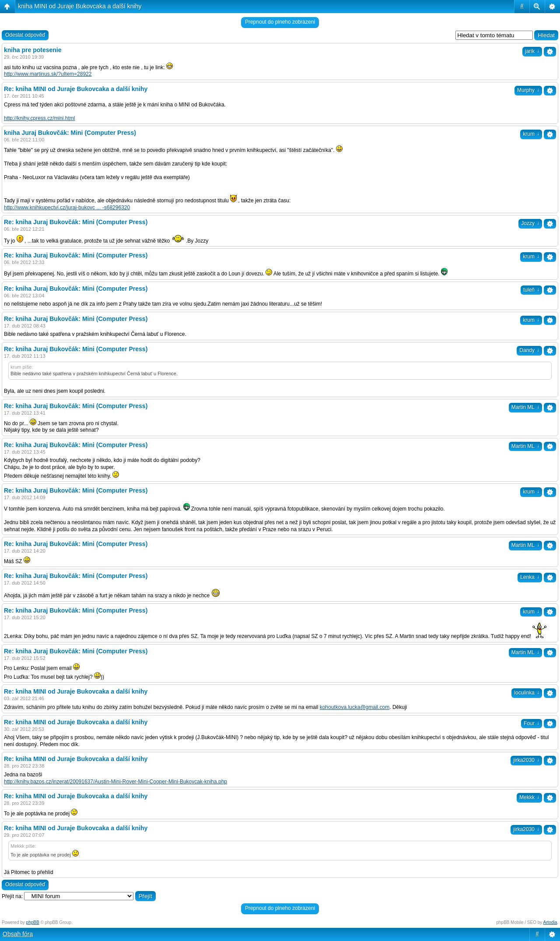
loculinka (527, 693)
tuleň (531, 290)
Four (532, 723)
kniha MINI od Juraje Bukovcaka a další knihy (80, 6)
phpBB (33, 922)
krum (531, 134)
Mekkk (529, 797)
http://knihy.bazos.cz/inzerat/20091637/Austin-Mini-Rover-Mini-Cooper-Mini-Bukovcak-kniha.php (115, 782)
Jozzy (530, 223)
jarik (532, 51)
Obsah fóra (18, 934)
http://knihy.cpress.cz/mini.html (40, 118)
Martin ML (525, 407)
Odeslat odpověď (25, 35)
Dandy (529, 350)
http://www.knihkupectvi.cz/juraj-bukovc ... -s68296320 (67, 208)
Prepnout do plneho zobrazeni (280, 22)
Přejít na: (12, 896)
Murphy (528, 90)
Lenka (530, 577)
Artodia (550, 922)
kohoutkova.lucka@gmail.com (355, 707)
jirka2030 (526, 760)
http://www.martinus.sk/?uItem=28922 (48, 74)
